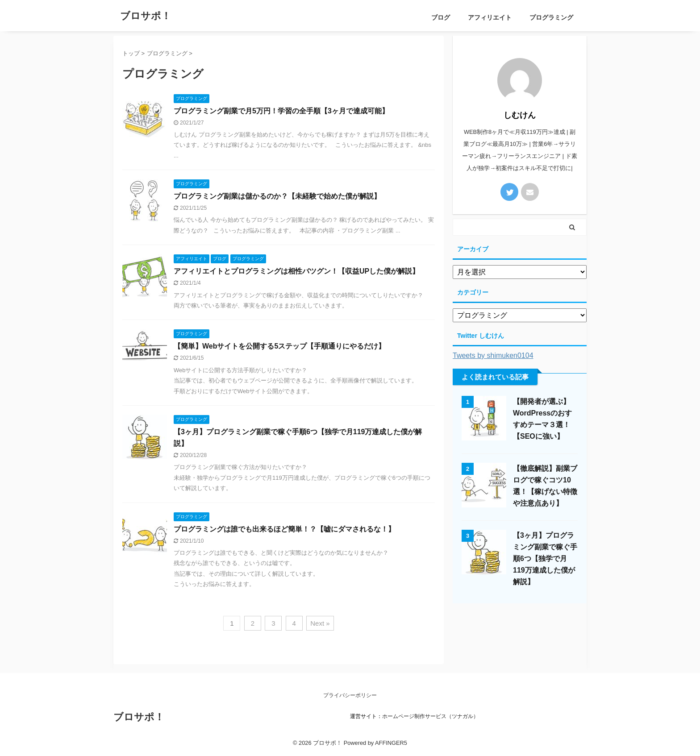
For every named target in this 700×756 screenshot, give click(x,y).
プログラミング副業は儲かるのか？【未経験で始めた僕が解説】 (277, 196)
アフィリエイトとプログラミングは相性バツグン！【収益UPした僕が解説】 (296, 271)
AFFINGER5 (391, 743)
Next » (320, 623)
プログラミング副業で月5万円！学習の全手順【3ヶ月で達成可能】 (281, 111)
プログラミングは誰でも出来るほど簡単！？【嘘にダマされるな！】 (284, 529)
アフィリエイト (490, 17)
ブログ (441, 17)
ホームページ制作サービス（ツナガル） (430, 716)
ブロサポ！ (146, 16)
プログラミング (551, 17)
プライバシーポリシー (350, 695)
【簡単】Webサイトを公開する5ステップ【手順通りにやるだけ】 (279, 346)
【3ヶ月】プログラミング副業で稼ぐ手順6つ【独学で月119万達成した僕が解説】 (545, 559)
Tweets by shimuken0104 (493, 355)
